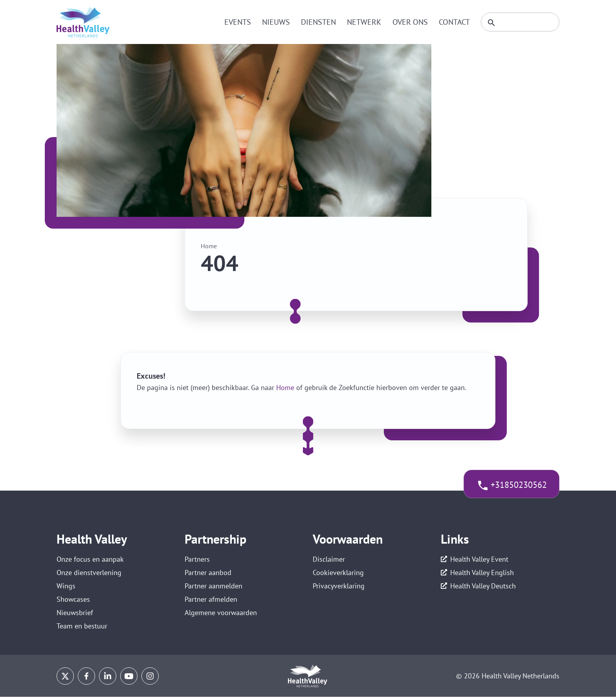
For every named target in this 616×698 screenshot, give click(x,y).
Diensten (316, 22)
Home (209, 246)
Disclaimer (329, 559)
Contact (452, 22)
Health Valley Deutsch (483, 586)
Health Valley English (482, 573)
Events (235, 22)
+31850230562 (518, 485)
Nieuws (274, 22)
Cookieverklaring (338, 573)
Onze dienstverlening (89, 573)
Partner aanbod (208, 573)
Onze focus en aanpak (90, 559)
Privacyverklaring (339, 586)
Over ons (407, 22)
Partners (197, 559)
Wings (66, 586)
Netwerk (362, 22)
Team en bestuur (82, 627)
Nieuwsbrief (75, 614)
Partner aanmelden (214, 586)
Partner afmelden (211, 600)
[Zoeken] (519, 22)
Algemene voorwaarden (221, 614)
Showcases (73, 600)
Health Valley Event (479, 559)
